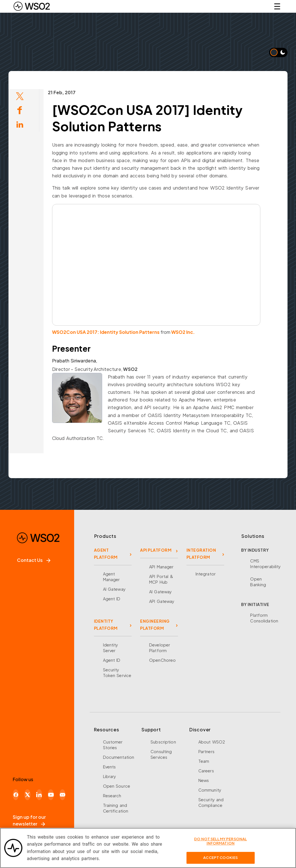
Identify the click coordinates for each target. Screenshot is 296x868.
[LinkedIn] (39, 795)
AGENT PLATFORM (106, 554)
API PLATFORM (156, 550)
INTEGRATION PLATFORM (201, 554)
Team (204, 761)
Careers (206, 771)
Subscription (163, 742)
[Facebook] (16, 795)
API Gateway (162, 601)
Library (110, 776)
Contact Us (34, 560)
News (204, 780)
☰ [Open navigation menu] (277, 6)
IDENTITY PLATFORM (106, 625)
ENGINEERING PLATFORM (155, 625)
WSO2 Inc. (170, 332)
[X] (27, 795)
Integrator (206, 574)
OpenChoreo (162, 660)
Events (110, 767)
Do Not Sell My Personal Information (220, 841)
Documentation (119, 757)
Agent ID (112, 599)
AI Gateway (114, 589)
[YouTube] (51, 795)
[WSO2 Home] (32, 6)
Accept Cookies (220, 858)
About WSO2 (212, 742)
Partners (206, 751)
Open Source (117, 786)
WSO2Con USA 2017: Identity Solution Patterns (93, 332)
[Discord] (62, 795)
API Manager (161, 567)
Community (210, 790)
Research (112, 796)
